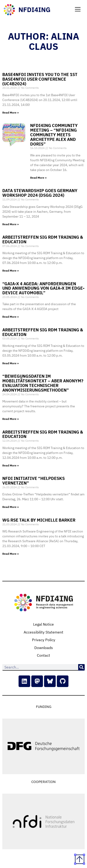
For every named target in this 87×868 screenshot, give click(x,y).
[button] (78, 10)
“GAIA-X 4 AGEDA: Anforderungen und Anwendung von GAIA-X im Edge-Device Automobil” (43, 288)
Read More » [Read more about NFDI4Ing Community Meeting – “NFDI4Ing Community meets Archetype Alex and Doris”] (38, 178)
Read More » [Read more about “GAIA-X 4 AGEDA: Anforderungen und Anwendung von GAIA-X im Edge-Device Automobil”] (11, 317)
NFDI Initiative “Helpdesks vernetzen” (34, 481)
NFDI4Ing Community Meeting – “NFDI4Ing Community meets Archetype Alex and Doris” (54, 135)
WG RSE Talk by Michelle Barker (39, 520)
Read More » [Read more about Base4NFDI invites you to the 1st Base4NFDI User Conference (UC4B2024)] (11, 112)
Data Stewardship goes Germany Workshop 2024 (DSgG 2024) (40, 193)
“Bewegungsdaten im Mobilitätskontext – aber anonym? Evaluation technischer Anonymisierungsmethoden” (43, 383)
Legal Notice (43, 624)
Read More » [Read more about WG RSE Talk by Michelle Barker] (11, 554)
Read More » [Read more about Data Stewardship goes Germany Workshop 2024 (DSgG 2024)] (11, 224)
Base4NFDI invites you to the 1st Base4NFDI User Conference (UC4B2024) (40, 79)
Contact (43, 655)
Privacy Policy (44, 640)
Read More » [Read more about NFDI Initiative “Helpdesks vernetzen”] (11, 507)
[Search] (81, 667)
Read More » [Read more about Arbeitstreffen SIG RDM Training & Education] (11, 271)
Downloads (44, 648)
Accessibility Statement (43, 632)
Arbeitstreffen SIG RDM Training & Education (43, 239)
